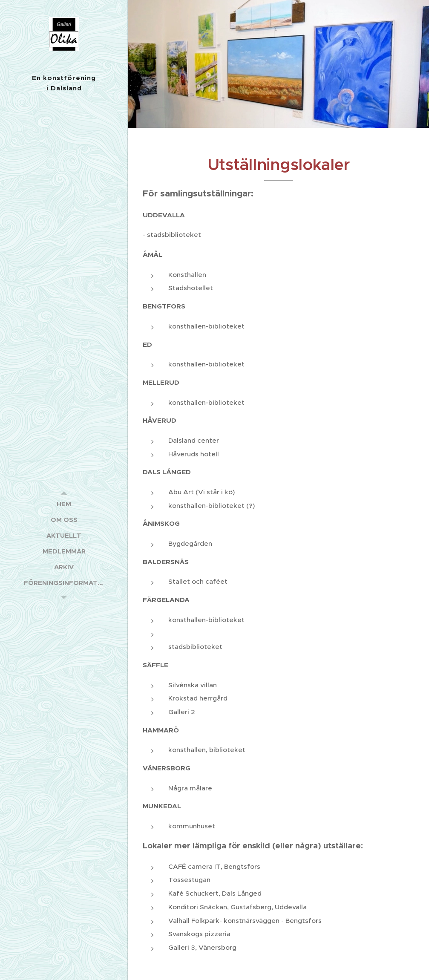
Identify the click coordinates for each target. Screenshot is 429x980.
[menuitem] (64, 504)
